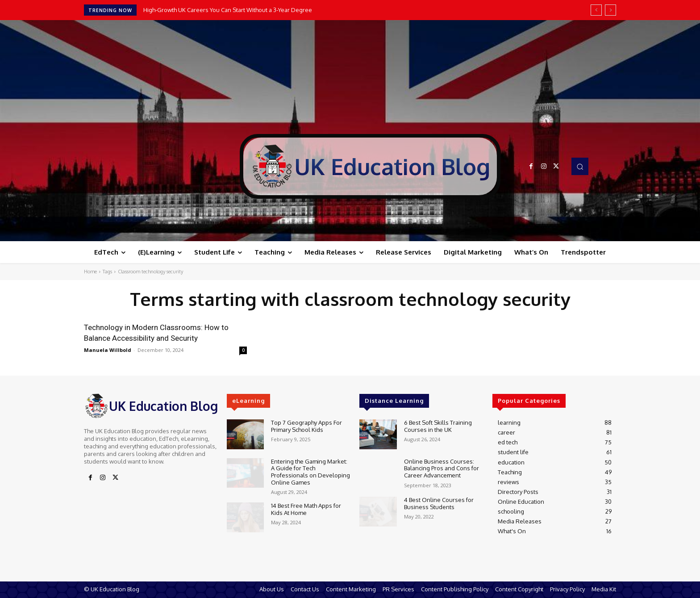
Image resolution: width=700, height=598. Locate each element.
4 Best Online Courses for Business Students (439, 503)
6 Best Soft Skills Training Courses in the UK (438, 426)
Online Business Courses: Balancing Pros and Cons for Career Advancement (442, 468)
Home (90, 272)
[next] (610, 10)
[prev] (596, 10)
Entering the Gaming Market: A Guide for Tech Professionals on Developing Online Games (310, 472)
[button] (580, 166)
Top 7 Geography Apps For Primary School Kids (306, 426)
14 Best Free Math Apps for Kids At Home (306, 509)
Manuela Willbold (108, 350)
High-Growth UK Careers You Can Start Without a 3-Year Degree (228, 10)
